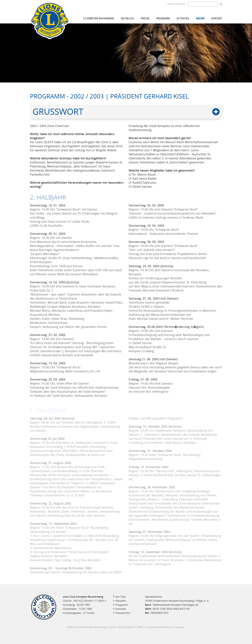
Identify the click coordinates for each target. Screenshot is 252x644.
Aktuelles (127, 18)
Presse (145, 18)
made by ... (180, 627)
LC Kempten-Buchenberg (99, 18)
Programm (163, 18)
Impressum (152, 627)
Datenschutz (167, 627)
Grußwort (58, 112)
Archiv (200, 18)
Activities (183, 18)
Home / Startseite (176, 4)
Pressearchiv (123, 613)
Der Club (121, 597)
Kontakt (217, 18)
